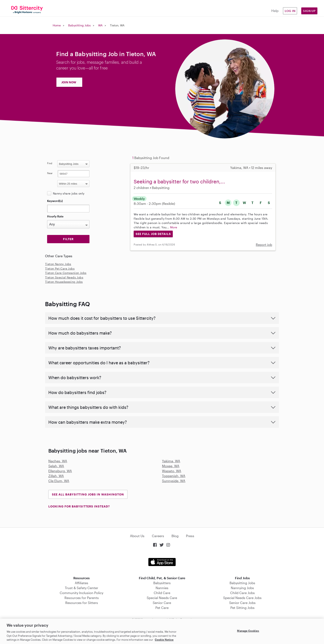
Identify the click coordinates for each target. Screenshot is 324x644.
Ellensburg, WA (60, 471)
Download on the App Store (162, 562)
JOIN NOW (69, 82)
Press (190, 536)
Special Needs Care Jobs (242, 598)
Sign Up (309, 11)
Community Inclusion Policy (82, 593)
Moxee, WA (171, 466)
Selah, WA (56, 466)
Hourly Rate (55, 216)
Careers (158, 536)
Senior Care (162, 603)
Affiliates (82, 583)
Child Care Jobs (242, 593)
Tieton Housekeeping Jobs (64, 282)
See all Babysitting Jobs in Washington (88, 494)
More (174, 227)
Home (57, 25)
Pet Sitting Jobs (242, 608)
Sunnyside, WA (174, 481)
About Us (137, 536)
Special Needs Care (162, 598)
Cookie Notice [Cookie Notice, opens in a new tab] (164, 640)
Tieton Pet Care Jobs (60, 268)
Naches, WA (58, 461)
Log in (290, 11)
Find (50, 163)
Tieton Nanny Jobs (58, 264)
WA (100, 25)
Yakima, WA (171, 461)
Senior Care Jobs (242, 603)
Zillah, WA (56, 476)
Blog (175, 536)
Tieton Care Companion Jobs (66, 273)
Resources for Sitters (82, 603)
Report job (264, 245)
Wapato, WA (172, 471)
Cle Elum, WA (59, 481)
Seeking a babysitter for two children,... (179, 181)
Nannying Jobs (242, 588)
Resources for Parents (82, 598)
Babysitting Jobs (79, 25)
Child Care (162, 593)
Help (275, 11)
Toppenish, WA (174, 476)
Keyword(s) (55, 201)
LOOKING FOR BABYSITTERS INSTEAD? (79, 506)
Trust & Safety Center (82, 588)
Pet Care (162, 608)
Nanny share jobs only (69, 193)
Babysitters (162, 583)
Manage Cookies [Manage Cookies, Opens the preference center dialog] (248, 631)
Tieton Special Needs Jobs (64, 277)
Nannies (162, 588)
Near (50, 173)
